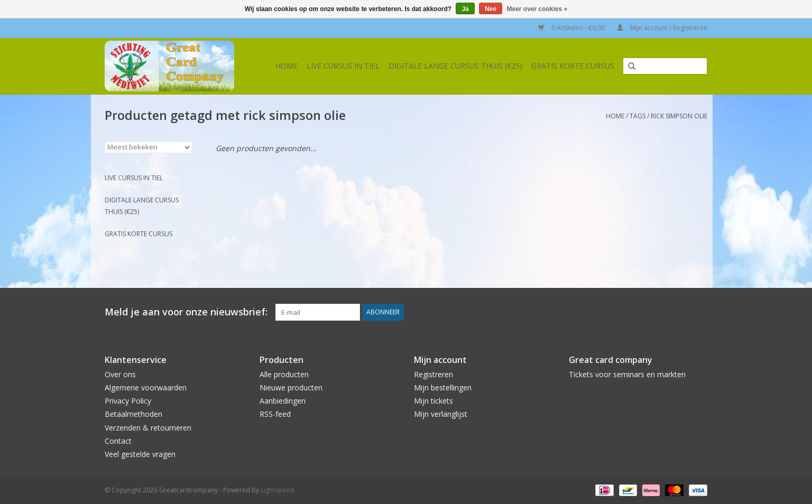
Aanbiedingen (283, 401)
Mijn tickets (433, 401)
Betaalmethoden (133, 414)
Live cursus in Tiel (343, 66)
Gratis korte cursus (573, 66)
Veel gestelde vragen (140, 454)
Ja (465, 9)
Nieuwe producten (291, 388)
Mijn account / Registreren (662, 28)
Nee (491, 9)
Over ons (120, 374)
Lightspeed (277, 490)
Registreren (433, 374)
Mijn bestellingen (443, 388)
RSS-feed (275, 414)
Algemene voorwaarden (146, 388)
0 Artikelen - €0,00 (572, 28)
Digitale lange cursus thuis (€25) (455, 66)
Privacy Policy (128, 401)
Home (287, 66)
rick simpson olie (679, 116)
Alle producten (284, 374)
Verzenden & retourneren (148, 428)
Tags (638, 116)
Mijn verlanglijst (441, 414)
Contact (118, 441)
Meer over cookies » (537, 9)
